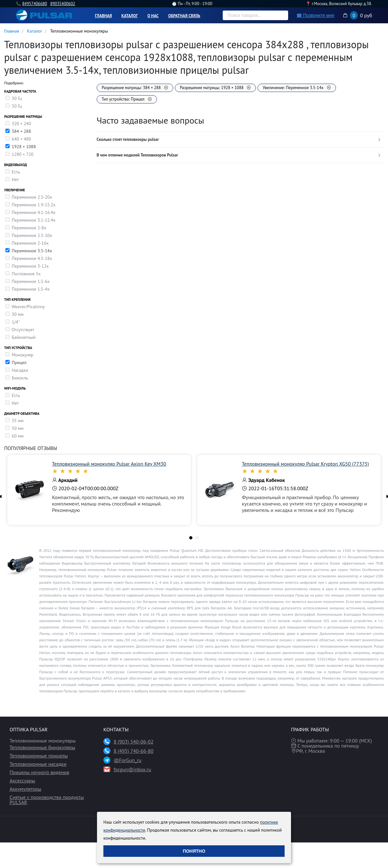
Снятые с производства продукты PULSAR (47, 800)
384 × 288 (21, 131)
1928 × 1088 (24, 147)
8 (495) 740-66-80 (134, 751)
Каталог (130, 16)
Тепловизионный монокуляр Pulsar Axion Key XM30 (109, 464)
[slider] (118, 471)
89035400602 (63, 4)
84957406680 (34, 4)
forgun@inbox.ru (132, 769)
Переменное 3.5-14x (32, 251)
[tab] (240, 140)
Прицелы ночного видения (39, 772)
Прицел (19, 362)
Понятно (194, 851)
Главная (104, 16)
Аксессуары (22, 780)
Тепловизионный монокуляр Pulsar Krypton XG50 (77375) (305, 464)
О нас (153, 16)
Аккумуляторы (25, 789)
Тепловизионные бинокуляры (42, 747)
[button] (240, 140)
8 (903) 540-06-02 (134, 742)
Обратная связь (184, 16)
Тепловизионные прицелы (39, 756)
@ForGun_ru (127, 760)
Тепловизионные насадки (38, 764)
